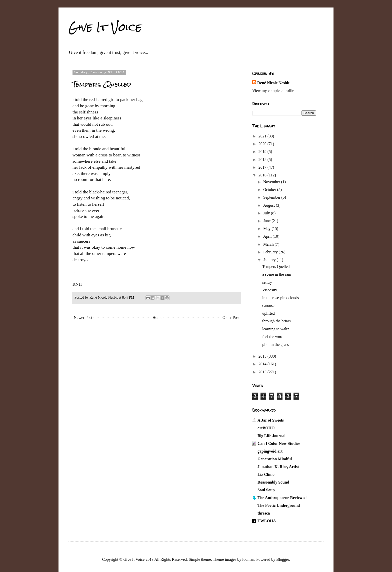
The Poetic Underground (279, 505)
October (270, 190)
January (270, 260)
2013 (263, 372)
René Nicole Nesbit (273, 83)
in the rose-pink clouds (280, 298)
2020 (263, 144)
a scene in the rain (277, 274)
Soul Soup (266, 490)
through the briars (276, 321)
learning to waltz (276, 329)
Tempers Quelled (276, 267)
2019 (263, 152)
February (271, 252)
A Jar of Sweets (271, 420)
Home (157, 317)
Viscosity (270, 290)
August (269, 205)
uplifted (268, 313)
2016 (263, 175)
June (267, 221)
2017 (263, 167)
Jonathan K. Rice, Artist (278, 467)
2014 (263, 364)
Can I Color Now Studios (279, 443)
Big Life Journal (271, 436)
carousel (269, 305)
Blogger (283, 559)
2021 (263, 136)
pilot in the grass (275, 344)
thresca (264, 513)
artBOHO (266, 428)
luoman (248, 559)
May (267, 229)
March (269, 244)
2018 (263, 160)
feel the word (273, 337)
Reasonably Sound (273, 482)
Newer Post (83, 317)
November (272, 182)
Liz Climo (266, 474)
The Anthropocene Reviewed (282, 498)
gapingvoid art (270, 451)
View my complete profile (273, 91)
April (268, 236)
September (272, 197)
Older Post (231, 317)
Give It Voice (105, 27)
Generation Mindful (275, 459)
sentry (267, 282)
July (267, 213)
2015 (263, 356)
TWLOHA (267, 521)
